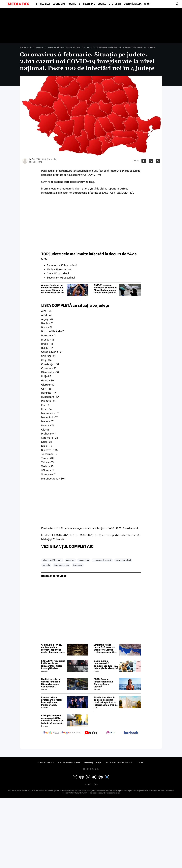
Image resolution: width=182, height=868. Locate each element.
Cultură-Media (133, 4)
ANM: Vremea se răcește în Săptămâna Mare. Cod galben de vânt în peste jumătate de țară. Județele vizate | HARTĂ (106, 289)
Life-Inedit (115, 4)
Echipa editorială (46, 763)
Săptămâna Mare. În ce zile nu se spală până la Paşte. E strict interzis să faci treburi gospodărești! (106, 701)
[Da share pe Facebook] (144, 161)
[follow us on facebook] (131, 733)
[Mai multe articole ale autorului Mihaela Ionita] (25, 161)
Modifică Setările (91, 769)
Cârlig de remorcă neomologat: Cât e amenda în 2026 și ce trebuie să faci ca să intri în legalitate (52, 719)
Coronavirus (38, 47)
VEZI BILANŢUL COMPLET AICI (68, 546)
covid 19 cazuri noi (123, 560)
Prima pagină (26, 47)
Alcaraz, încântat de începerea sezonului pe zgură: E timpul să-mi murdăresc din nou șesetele (53, 289)
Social (102, 4)
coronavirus (84, 560)
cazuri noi (70, 560)
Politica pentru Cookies (69, 763)
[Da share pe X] (151, 161)
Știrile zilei (43, 4)
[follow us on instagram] (111, 733)
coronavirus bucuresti (102, 560)
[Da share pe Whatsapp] (158, 161)
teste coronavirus (61, 565)
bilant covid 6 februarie (52, 560)
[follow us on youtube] (91, 733)
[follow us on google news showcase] (71, 733)
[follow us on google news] (51, 733)
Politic (72, 4)
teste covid (78, 565)
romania (46, 565)
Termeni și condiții (93, 763)
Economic (59, 4)
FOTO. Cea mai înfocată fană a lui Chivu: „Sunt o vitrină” (103, 683)
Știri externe (87, 4)
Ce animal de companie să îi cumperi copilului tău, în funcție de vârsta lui (106, 665)
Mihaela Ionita (36, 162)
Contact (141, 763)
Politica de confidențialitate (119, 763)
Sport (148, 4)
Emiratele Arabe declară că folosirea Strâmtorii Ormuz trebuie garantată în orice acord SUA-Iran (105, 649)
